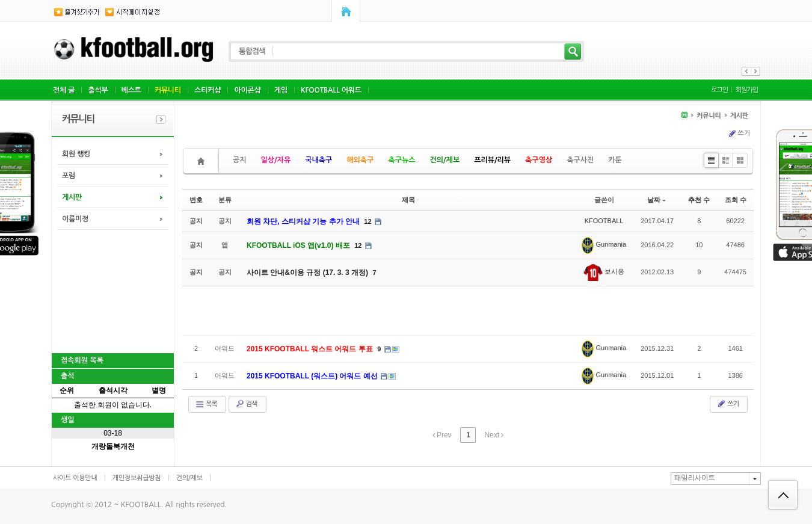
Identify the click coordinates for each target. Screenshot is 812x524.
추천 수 (699, 200)
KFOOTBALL (604, 221)
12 (368, 221)
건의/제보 (445, 160)
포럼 (69, 176)
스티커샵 (208, 90)
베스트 (131, 90)
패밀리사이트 (695, 478)
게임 (281, 90)
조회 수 (736, 200)
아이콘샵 (247, 90)
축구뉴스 (401, 160)
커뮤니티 (168, 90)
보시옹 (604, 271)
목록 (206, 404)
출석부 (98, 90)
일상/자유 (276, 160)
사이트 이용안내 (75, 478)
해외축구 (360, 160)
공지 (240, 160)
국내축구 (318, 160)
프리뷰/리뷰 (492, 160)
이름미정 (75, 219)
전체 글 (64, 90)
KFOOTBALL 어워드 (331, 90)
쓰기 (739, 134)
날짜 (657, 200)
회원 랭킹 (76, 154)
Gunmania (604, 244)
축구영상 (539, 160)
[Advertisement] (112, 290)
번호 (196, 200)
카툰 (615, 160)
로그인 (719, 90)
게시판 (72, 197)
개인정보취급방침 (137, 478)
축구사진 (580, 160)
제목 (408, 200)
